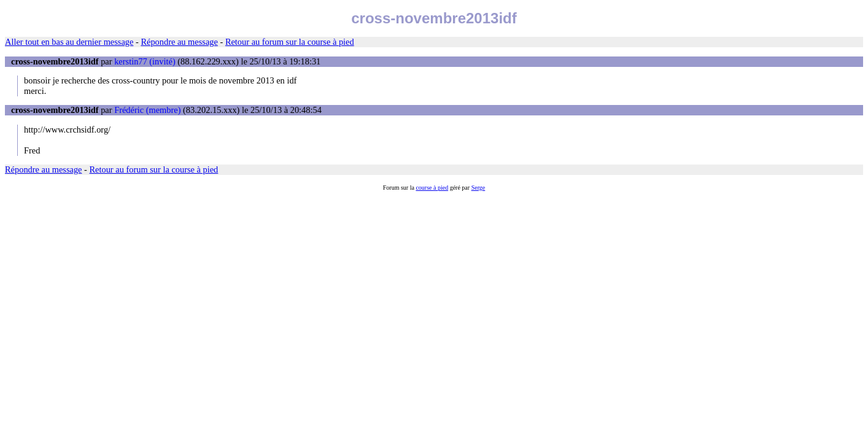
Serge (479, 188)
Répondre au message (179, 42)
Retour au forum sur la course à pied (290, 42)
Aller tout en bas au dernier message (69, 42)
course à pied (432, 188)
